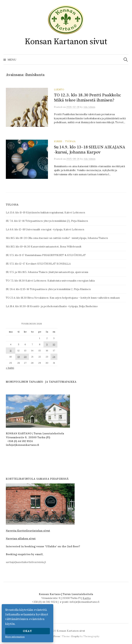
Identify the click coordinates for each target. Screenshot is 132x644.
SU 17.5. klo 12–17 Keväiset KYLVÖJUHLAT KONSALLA (38, 264)
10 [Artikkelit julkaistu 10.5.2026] (54, 344)
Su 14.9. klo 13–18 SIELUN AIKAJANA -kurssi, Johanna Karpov (90, 150)
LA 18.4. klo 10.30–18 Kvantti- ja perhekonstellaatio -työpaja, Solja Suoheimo (52, 306)
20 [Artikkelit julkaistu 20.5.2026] (25, 357)
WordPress (54, 636)
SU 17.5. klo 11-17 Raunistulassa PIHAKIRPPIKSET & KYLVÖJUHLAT (46, 255)
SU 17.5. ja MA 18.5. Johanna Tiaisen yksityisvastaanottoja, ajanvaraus (47, 272)
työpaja (70, 141)
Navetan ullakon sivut (21, 538)
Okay (27, 631)
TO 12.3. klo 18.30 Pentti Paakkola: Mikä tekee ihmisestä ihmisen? (88, 98)
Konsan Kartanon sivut (66, 42)
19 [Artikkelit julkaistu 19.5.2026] (19, 357)
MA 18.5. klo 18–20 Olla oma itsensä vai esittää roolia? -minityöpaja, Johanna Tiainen (57, 238)
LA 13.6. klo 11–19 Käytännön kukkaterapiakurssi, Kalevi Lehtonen (45, 212)
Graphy (75, 636)
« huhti (10, 368)
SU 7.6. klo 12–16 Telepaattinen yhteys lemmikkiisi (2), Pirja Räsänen (47, 221)
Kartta (87, 598)
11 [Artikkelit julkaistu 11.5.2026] (11, 350)
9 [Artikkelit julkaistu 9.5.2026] (47, 344)
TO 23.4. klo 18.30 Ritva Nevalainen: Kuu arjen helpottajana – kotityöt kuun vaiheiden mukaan (63, 298)
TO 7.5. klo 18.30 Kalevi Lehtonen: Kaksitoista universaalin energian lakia (50, 281)
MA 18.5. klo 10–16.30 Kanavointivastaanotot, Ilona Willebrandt (44, 247)
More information (15, 637)
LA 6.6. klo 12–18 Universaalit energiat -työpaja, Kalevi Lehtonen (45, 229)
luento (59, 90)
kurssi (58, 141)
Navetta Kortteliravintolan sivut (28, 531)
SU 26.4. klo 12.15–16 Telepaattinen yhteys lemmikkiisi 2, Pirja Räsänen (48, 289)
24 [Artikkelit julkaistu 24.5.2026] (54, 357)
